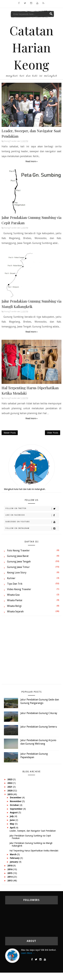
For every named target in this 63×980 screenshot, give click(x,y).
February (15, 858)
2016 (10, 869)
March (14, 854)
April (13, 828)
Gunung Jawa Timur (18, 567)
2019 (10, 794)
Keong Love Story (17, 573)
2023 (10, 779)
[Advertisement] (31, 652)
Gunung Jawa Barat (18, 556)
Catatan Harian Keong (32, 47)
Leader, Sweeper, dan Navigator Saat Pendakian (33, 831)
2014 (10, 877)
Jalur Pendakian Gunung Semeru (39, 727)
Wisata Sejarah (15, 611)
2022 (10, 783)
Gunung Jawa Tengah (19, 562)
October (15, 805)
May (12, 824)
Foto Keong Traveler (18, 551)
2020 (10, 791)
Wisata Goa (13, 595)
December (16, 798)
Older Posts (53, 433)
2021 (10, 787)
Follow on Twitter (32, 509)
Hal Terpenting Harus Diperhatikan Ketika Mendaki (34, 851)
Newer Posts (10, 433)
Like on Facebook (32, 515)
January (14, 862)
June (13, 820)
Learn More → (28, 953)
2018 (10, 866)
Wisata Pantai (15, 600)
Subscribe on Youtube (32, 522)
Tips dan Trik (15, 584)
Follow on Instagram (32, 529)
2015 (10, 873)
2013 (10, 881)
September (16, 809)
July (12, 816)
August (14, 812)
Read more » (32, 161)
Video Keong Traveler (19, 589)
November (16, 801)
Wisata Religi (14, 606)
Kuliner (11, 578)
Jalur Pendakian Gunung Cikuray (39, 713)
